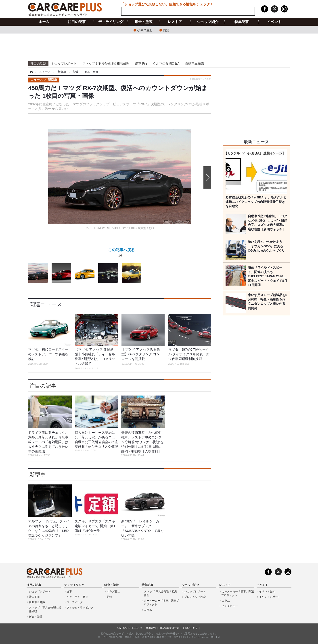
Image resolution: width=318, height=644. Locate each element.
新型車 (38, 475)
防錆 (166, 30)
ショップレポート (64, 63)
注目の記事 (77, 22)
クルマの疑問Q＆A (166, 63)
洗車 (69, 591)
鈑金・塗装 (144, 22)
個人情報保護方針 (169, 628)
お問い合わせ (190, 628)
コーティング (75, 602)
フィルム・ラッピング (80, 608)
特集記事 (242, 22)
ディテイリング (111, 22)
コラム (148, 610)
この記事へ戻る (121, 254)
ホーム (44, 22)
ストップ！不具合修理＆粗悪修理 (106, 63)
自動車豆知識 (195, 63)
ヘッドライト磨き (77, 597)
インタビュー (230, 606)
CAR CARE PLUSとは (130, 628)
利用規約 (151, 628)
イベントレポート (270, 597)
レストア (175, 22)
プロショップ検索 (195, 597)
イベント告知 (267, 591)
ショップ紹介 (208, 22)
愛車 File (141, 63)
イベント (274, 22)
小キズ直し (145, 30)
